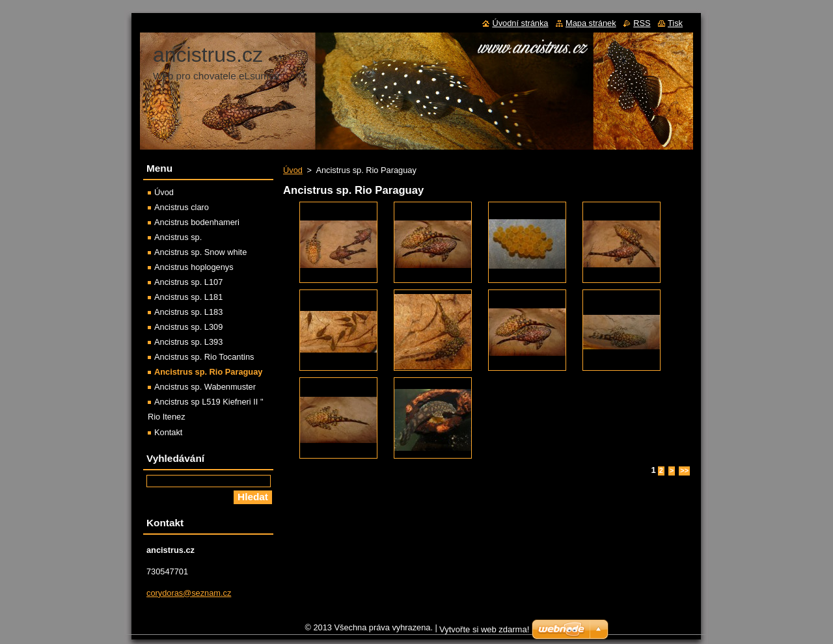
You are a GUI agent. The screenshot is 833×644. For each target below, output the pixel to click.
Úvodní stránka (520, 23)
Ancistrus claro (182, 207)
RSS (642, 23)
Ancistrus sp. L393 (188, 342)
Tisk (675, 23)
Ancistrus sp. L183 (188, 312)
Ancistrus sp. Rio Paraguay (208, 372)
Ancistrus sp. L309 (188, 327)
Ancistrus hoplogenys (194, 267)
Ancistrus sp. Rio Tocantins (204, 357)
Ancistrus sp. (178, 237)
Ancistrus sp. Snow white (200, 252)
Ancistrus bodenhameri (197, 222)
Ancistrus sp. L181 (188, 297)
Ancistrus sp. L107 (188, 282)
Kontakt (168, 432)
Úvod (293, 170)
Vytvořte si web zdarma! (484, 633)
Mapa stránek (591, 23)
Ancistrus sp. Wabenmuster (205, 387)
